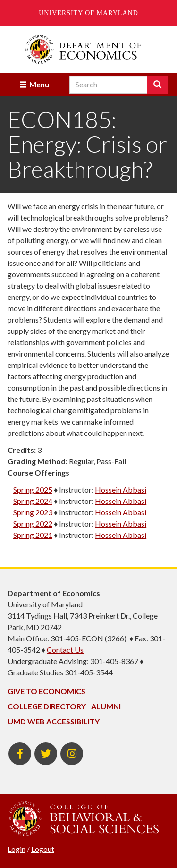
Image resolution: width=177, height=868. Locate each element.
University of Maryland (88, 13)
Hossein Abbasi (121, 489)
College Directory (47, 706)
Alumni (106, 706)
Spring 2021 (33, 535)
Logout (43, 849)
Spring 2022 (33, 523)
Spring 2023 (33, 512)
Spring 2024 (33, 501)
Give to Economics (46, 691)
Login (17, 849)
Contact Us (65, 650)
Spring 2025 (33, 489)
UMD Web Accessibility (54, 721)
